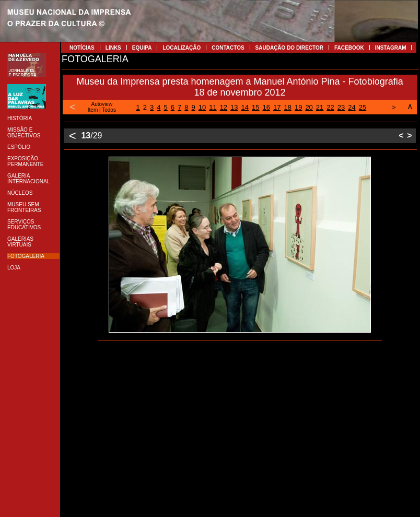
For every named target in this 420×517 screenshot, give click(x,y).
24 (352, 107)
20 (309, 107)
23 (341, 107)
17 (277, 107)
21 (320, 107)
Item (93, 110)
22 (330, 107)
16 (266, 107)
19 (298, 107)
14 (245, 107)
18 (287, 107)
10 (202, 107)
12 (224, 107)
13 (234, 107)
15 (255, 107)
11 (213, 107)
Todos (109, 110)
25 (363, 107)
